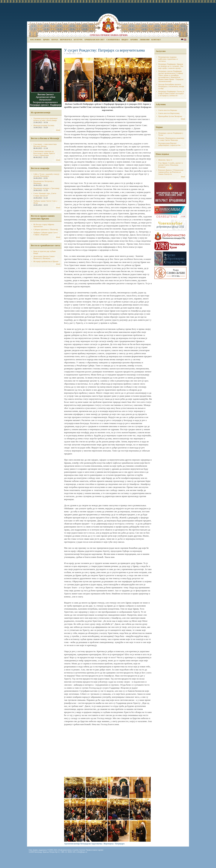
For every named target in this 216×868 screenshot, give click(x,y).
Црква (46, 40)
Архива (134, 40)
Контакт (156, 40)
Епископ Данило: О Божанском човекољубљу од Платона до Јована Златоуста (171, 172)
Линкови (145, 40)
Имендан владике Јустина (44, 125)
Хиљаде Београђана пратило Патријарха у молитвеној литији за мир (171, 86)
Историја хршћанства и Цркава (46, 261)
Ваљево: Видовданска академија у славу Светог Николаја (171, 139)
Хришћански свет (94, 40)
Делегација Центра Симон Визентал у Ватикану (44, 257)
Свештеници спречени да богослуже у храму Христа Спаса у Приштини (44, 153)
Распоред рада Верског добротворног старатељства (169, 144)
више (58, 130)
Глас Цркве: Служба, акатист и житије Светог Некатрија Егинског (171, 165)
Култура (78, 40)
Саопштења (113, 40)
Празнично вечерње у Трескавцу (46, 188)
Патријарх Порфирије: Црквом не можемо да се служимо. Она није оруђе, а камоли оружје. (171, 66)
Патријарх (120, 844)
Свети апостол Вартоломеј (169, 113)
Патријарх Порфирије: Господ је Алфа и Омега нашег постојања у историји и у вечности (171, 93)
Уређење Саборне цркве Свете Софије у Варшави (46, 233)
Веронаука (66, 40)
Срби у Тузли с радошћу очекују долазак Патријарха (46, 175)
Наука (55, 40)
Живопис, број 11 (165, 160)
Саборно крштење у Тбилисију (46, 229)
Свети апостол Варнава (168, 110)
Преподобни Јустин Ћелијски (170, 116)
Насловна (36, 40)
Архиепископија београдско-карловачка (83, 844)
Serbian (182, 40)
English (185, 40)
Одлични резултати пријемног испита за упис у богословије (45, 119)
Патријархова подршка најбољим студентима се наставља (168, 59)
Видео (125, 40)
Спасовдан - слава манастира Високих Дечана (45, 145)
